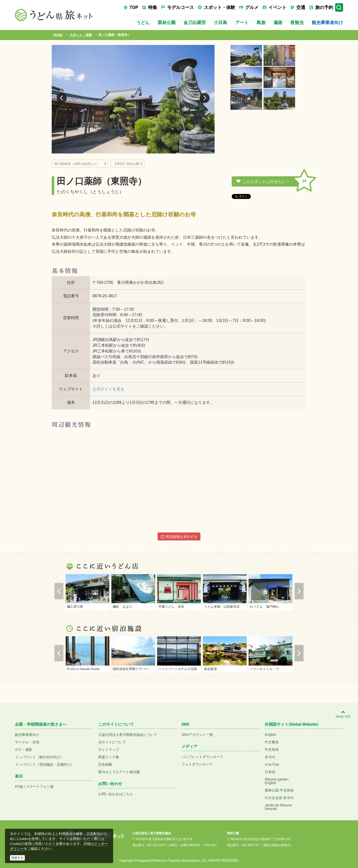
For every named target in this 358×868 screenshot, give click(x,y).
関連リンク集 (109, 757)
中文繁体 (272, 742)
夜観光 (297, 22)
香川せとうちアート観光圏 (119, 772)
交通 (301, 7)
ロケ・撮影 (24, 750)
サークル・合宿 (27, 742)
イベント (277, 7)
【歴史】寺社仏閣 (126, 164)
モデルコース (180, 7)
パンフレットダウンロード (202, 757)
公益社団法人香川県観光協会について (128, 735)
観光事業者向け (327, 22)
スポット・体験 (220, 7)
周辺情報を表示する (179, 537)
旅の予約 (324, 7)
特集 (153, 7)
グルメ (252, 7)
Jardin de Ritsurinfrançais (278, 807)
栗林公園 (167, 22)
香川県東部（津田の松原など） (79, 164)
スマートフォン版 (40, 787)
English (270, 735)
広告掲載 (105, 764)
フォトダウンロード (197, 764)
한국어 (270, 757)
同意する (17, 858)
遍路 (278, 22)
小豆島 (221, 22)
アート (242, 22)
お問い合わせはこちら (116, 794)
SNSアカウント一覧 (197, 735)
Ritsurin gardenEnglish (277, 781)
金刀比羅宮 (195, 22)
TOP (134, 7)
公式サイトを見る (108, 389)
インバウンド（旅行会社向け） (39, 757)
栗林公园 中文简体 (279, 790)
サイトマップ (109, 750)
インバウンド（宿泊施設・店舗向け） (45, 764)
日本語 (270, 772)
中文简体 (272, 750)
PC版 (19, 787)
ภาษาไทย (272, 764)
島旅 (261, 22)
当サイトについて (112, 742)
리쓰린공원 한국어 (279, 798)
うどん (143, 22)
